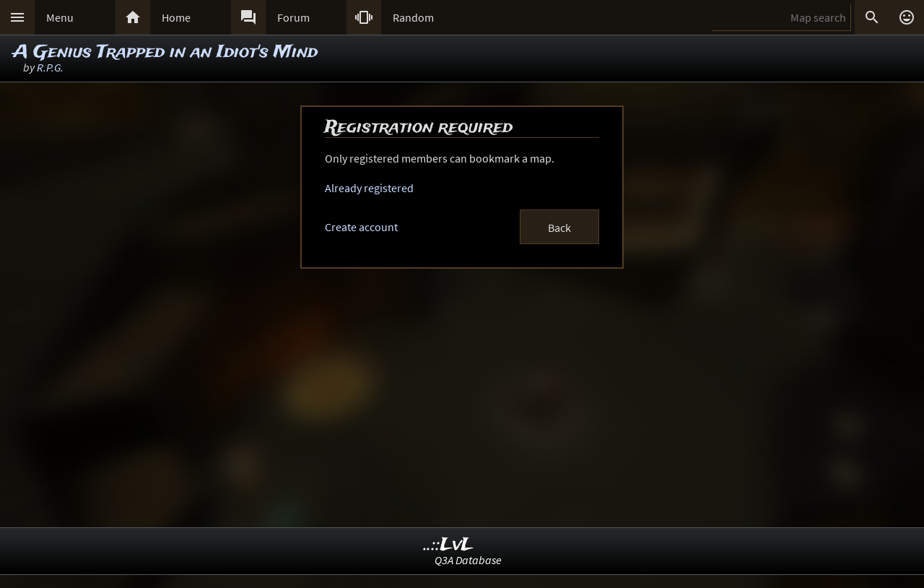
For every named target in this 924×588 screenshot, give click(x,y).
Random (413, 17)
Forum (293, 17)
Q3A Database (468, 560)
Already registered (369, 188)
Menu (60, 17)
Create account (361, 227)
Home (176, 17)
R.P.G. (50, 67)
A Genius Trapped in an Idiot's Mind (165, 52)
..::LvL (449, 545)
